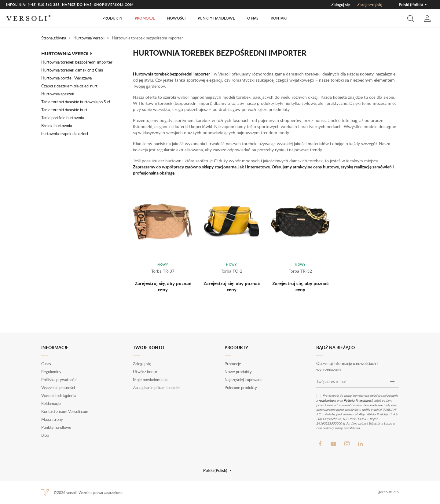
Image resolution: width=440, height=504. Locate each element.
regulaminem (327, 400)
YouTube (333, 444)
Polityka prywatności (59, 380)
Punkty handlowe (216, 18)
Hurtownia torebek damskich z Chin (72, 70)
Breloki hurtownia (57, 126)
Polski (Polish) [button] (411, 5)
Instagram (347, 444)
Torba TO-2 (232, 271)
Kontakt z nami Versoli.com (65, 411)
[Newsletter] (392, 381)
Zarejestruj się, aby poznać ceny (163, 286)
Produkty (112, 18)
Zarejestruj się (370, 5)
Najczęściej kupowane (244, 380)
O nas (253, 18)
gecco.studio (389, 492)
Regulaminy (51, 372)
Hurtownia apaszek (58, 94)
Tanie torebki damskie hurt (64, 110)
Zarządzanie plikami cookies (157, 388)
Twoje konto (148, 347)
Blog (45, 435)
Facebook (320, 444)
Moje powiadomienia (151, 380)
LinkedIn (360, 444)
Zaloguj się (341, 5)
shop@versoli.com (114, 4)
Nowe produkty (238, 372)
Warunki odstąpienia (59, 395)
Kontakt (279, 18)
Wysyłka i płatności (58, 388)
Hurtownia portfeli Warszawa (66, 78)
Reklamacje (51, 403)
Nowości (176, 18)
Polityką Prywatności (358, 400)
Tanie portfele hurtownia (62, 118)
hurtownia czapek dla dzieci (65, 134)
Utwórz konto (145, 372)
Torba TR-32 (300, 271)
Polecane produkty (241, 388)
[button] (411, 18)
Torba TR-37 (163, 271)
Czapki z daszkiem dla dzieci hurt (69, 86)
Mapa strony (52, 419)
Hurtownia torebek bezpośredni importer (77, 62)
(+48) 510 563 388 (44, 4)
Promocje (145, 18)
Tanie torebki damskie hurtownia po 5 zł (76, 102)
